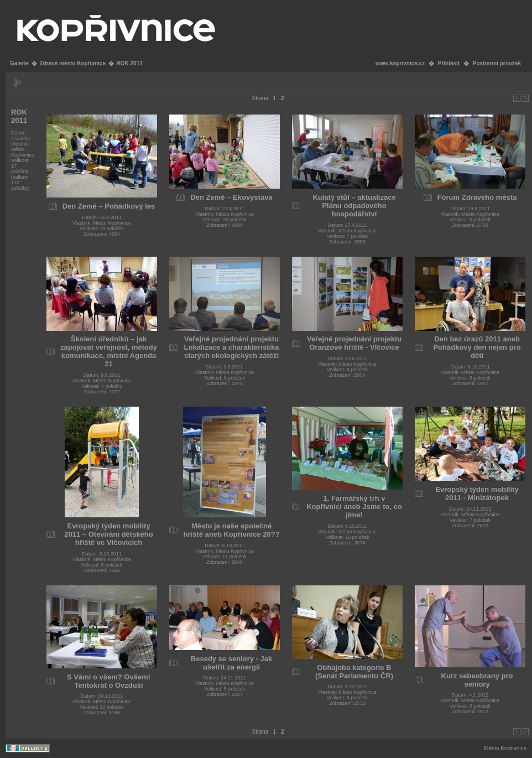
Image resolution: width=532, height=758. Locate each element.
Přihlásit (449, 63)
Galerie (19, 63)
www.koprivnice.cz (400, 63)
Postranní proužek (497, 63)
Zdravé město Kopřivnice (72, 63)
